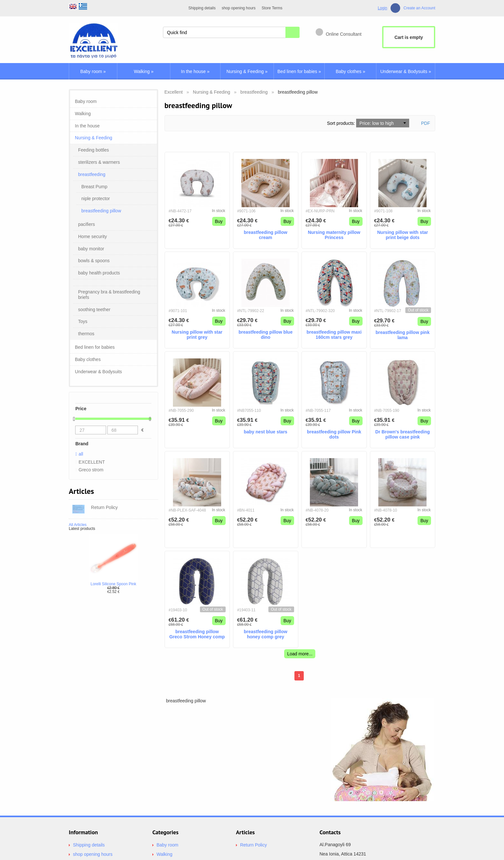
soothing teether (94, 310)
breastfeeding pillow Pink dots (334, 435)
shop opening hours (239, 8)
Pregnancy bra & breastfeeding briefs (109, 295)
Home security (92, 236)
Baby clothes (350, 71)
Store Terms (272, 8)
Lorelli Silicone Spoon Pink (113, 584)
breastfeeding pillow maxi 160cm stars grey (334, 335)
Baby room (93, 71)
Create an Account (419, 8)
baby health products (99, 273)
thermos (86, 334)
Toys (83, 321)
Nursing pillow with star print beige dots (402, 235)
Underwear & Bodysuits (406, 71)
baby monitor (91, 249)
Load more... (300, 654)
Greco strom (91, 470)
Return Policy (253, 845)
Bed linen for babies (299, 71)
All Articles (78, 525)
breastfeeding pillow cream (266, 235)
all (81, 454)
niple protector (96, 199)
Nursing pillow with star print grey (197, 335)
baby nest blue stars (265, 432)
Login (382, 8)
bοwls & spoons (94, 261)
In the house (195, 71)
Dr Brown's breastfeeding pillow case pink (403, 435)
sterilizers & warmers (99, 162)
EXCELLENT (92, 462)
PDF (426, 123)
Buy (219, 221)
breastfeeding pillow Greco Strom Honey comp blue (197, 634)
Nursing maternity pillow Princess (334, 235)
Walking (144, 71)
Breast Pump (94, 187)
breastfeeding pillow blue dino (265, 335)
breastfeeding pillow (101, 211)
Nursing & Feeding (247, 71)
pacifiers (86, 224)
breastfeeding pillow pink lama (402, 335)
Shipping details (202, 8)
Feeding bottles (94, 150)
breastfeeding (92, 174)
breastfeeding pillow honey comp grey (266, 634)
